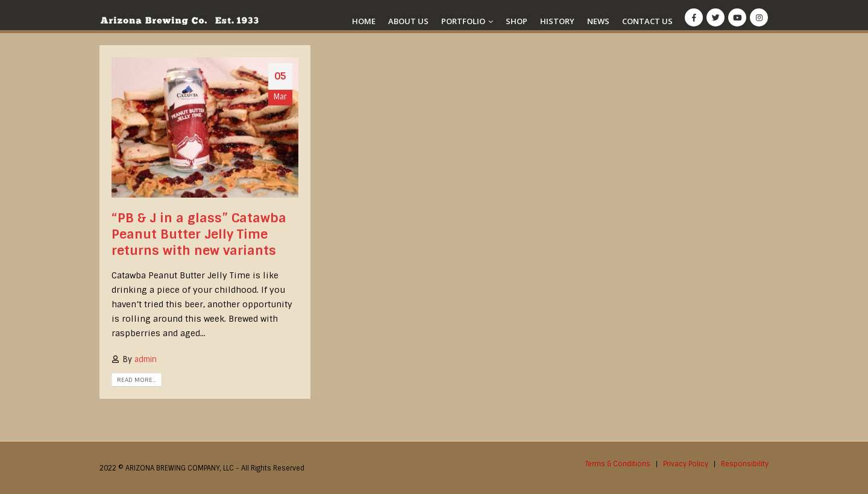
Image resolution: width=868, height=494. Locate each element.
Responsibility (745, 464)
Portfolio (463, 21)
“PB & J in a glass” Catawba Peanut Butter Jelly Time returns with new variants (199, 234)
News (598, 21)
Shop (517, 21)
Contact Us (647, 21)
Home (364, 21)
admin (146, 359)
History (557, 21)
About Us (408, 21)
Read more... (137, 380)
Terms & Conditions (618, 464)
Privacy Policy (686, 464)
